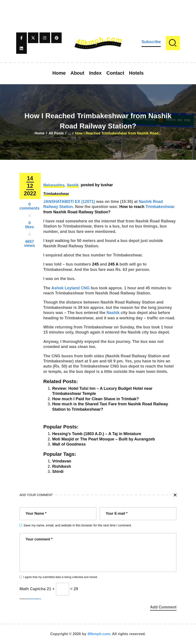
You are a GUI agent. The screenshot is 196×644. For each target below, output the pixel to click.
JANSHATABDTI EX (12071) (69, 202)
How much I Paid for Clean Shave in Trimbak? (95, 399)
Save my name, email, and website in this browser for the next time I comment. (78, 525)
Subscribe (151, 42)
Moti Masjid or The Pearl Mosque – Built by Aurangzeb (103, 439)
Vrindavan (62, 461)
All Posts (56, 133)
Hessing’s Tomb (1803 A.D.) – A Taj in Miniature (97, 434)
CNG (85, 288)
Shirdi (58, 472)
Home (39, 133)
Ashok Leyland (65, 288)
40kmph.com (99, 634)
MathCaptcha (35, 599)
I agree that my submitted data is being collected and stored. (60, 577)
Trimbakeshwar (56, 194)
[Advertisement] (98, 10)
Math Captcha (33, 589)
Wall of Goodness (69, 444)
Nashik (73, 185)
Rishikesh (62, 466)
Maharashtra (54, 185)
